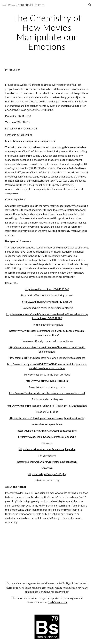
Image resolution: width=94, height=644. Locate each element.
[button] (4, 5)
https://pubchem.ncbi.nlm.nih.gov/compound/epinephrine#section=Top (47, 418)
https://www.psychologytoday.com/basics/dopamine (47, 437)
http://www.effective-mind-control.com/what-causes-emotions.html (47, 393)
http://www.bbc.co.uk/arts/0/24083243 (47, 289)
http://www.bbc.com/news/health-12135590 (47, 302)
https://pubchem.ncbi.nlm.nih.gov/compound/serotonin (47, 462)
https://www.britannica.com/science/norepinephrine (47, 449)
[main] (47, 32)
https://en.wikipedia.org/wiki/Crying (47, 474)
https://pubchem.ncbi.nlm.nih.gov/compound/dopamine (47, 431)
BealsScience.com (58, 602)
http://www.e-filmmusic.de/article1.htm (47, 381)
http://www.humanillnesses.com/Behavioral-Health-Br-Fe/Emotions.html (47, 406)
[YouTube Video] (47, 553)
